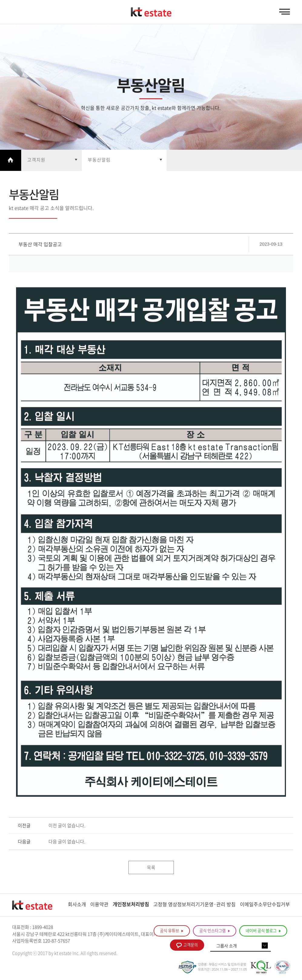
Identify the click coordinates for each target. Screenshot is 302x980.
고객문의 (187, 945)
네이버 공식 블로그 (263, 931)
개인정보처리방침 (131, 904)
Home (11, 160)
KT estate (151, 12)
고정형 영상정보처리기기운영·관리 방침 (194, 904)
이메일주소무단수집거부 (265, 904)
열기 (51, 160)
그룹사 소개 (227, 946)
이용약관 (99, 904)
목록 (151, 867)
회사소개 (77, 904)
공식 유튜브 (172, 931)
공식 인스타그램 (215, 931)
